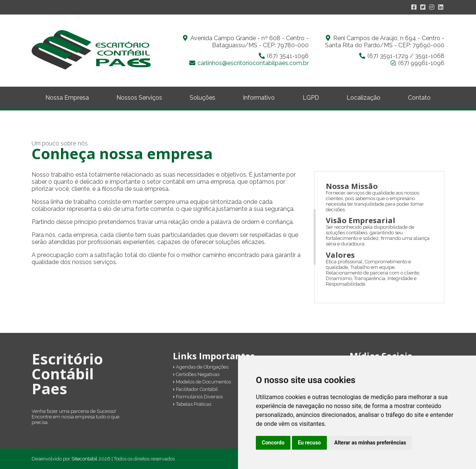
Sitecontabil (84, 459)
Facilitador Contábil (195, 389)
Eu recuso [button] (309, 443)
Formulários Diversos (198, 397)
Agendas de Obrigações (201, 367)
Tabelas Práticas (192, 404)
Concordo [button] (273, 443)
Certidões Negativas (196, 374)
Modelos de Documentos (202, 382)
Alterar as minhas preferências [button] (370, 443)
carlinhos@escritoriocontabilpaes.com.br (253, 63)
